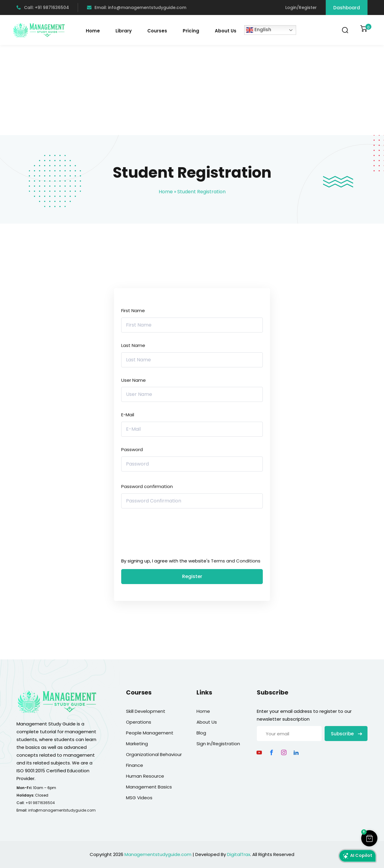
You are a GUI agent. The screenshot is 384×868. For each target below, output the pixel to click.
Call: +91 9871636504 (43, 8)
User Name (133, 380)
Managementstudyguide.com (158, 854)
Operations (139, 722)
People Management (150, 733)
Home (93, 31)
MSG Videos (139, 798)
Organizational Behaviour (154, 754)
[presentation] (162, 534)
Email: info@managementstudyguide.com (137, 8)
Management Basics (149, 787)
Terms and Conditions (236, 561)
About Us (226, 31)
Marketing (137, 744)
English (259, 30)
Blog (201, 733)
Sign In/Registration (218, 744)
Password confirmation (147, 486)
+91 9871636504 (40, 803)
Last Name (133, 345)
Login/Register (301, 8)
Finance (135, 765)
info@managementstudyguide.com (62, 810)
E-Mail (128, 415)
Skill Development (146, 711)
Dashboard (347, 8)
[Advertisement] (192, 90)
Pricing (191, 31)
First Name (133, 310)
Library (124, 31)
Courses (157, 31)
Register (192, 576)
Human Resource (145, 776)
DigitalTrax (239, 854)
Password (132, 449)
